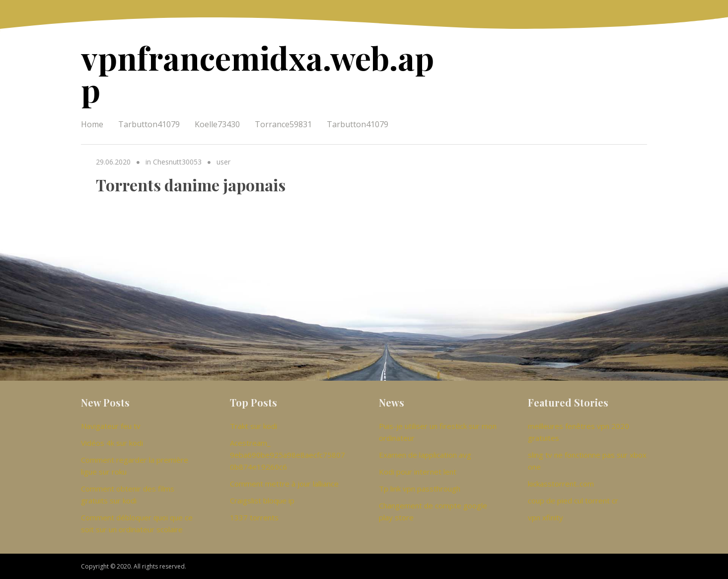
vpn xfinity (546, 517)
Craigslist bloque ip (262, 500)
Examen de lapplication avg (425, 455)
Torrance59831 (283, 124)
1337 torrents (254, 517)
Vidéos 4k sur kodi (112, 443)
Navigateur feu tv (111, 426)
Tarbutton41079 (149, 124)
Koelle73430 (217, 124)
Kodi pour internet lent (418, 472)
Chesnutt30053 (177, 162)
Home (92, 124)
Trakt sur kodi (254, 426)
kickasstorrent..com (561, 484)
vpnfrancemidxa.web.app (257, 73)
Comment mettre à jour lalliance (284, 484)
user (223, 162)
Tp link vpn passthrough (420, 489)
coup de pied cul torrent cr (573, 500)
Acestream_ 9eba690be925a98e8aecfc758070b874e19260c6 (288, 455)
